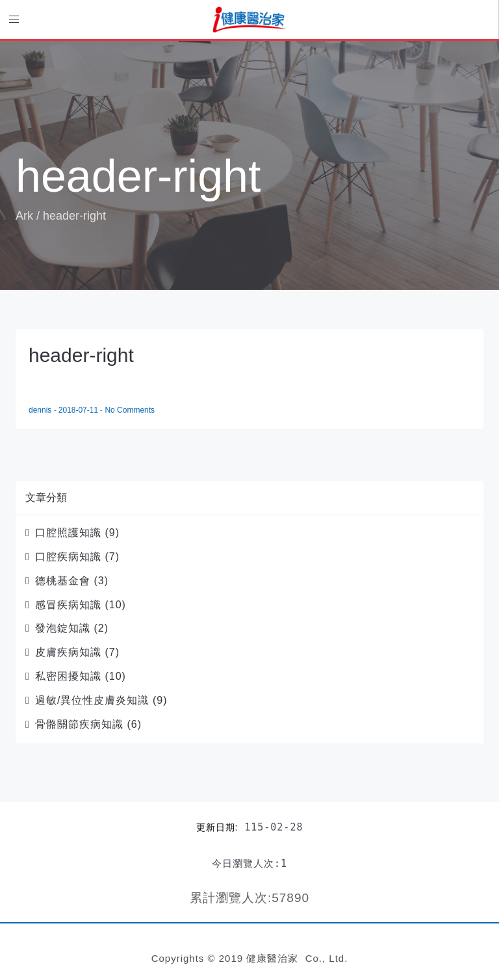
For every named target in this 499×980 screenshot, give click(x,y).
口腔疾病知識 (68, 557)
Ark (24, 216)
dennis (41, 410)
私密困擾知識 (68, 676)
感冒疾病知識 (68, 605)
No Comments (130, 410)
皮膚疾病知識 (68, 652)
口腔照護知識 (68, 533)
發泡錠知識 (63, 628)
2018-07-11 (80, 410)
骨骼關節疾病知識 (79, 724)
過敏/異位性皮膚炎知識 (92, 700)
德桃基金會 (63, 581)
